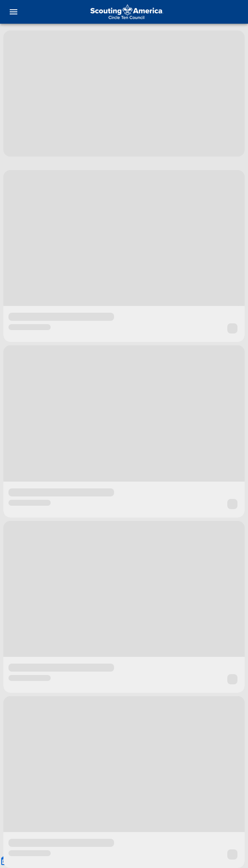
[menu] (14, 12)
